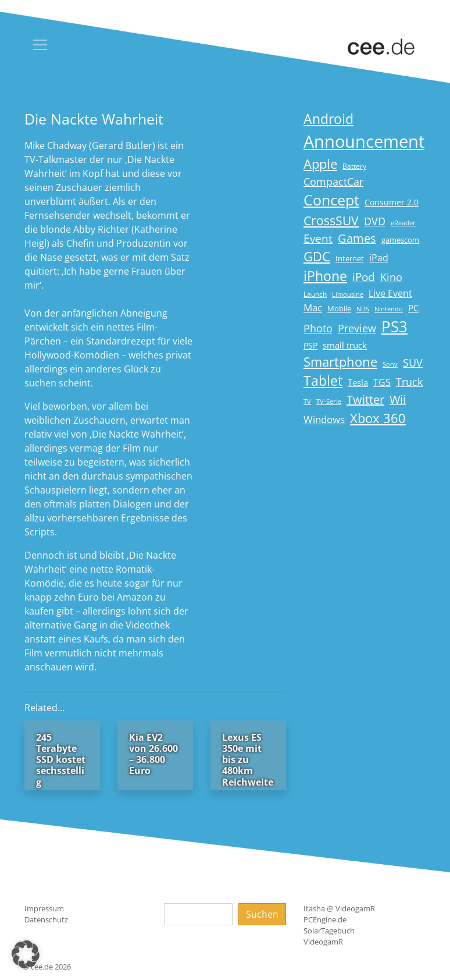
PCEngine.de (325, 919)
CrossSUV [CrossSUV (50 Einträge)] (331, 220)
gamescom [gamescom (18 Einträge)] (400, 240)
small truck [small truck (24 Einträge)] (345, 345)
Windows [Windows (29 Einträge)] (324, 419)
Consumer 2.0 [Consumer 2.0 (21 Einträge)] (392, 202)
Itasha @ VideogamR (339, 908)
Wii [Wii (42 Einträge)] (398, 400)
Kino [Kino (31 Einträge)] (391, 277)
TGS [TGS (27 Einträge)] (382, 382)
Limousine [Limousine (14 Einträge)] (348, 294)
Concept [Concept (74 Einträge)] (331, 200)
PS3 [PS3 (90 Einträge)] (394, 326)
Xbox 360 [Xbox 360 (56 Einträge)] (378, 418)
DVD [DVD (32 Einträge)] (375, 221)
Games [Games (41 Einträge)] (357, 238)
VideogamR (323, 942)
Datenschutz (46, 919)
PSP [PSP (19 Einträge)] (310, 346)
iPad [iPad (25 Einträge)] (379, 258)
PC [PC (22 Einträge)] (413, 308)
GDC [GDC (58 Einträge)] (317, 256)
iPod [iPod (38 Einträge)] (364, 277)
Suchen (262, 914)
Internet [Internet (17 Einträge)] (350, 258)
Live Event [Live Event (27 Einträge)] (390, 293)
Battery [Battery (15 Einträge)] (354, 166)
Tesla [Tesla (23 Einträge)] (358, 382)
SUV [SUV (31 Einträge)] (413, 363)
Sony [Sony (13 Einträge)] (390, 364)
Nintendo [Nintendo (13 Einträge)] (389, 309)
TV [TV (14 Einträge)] (307, 401)
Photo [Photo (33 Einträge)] (318, 328)
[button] (26, 954)
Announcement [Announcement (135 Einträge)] (364, 141)
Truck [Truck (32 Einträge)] (409, 382)
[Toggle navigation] (40, 45)
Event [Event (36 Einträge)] (318, 238)
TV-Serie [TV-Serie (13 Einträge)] (329, 402)
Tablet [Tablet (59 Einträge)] (323, 381)
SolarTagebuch (329, 931)
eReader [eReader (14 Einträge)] (403, 223)
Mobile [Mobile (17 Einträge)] (339, 308)
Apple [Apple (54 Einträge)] (320, 164)
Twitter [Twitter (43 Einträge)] (365, 400)
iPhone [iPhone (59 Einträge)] (325, 276)
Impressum (44, 908)
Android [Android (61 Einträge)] (328, 119)
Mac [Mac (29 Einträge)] (313, 308)
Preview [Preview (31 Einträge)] (357, 328)
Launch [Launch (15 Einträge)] (315, 294)
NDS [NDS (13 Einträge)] (363, 309)
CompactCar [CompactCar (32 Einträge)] (333, 182)
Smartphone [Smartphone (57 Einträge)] (340, 362)
